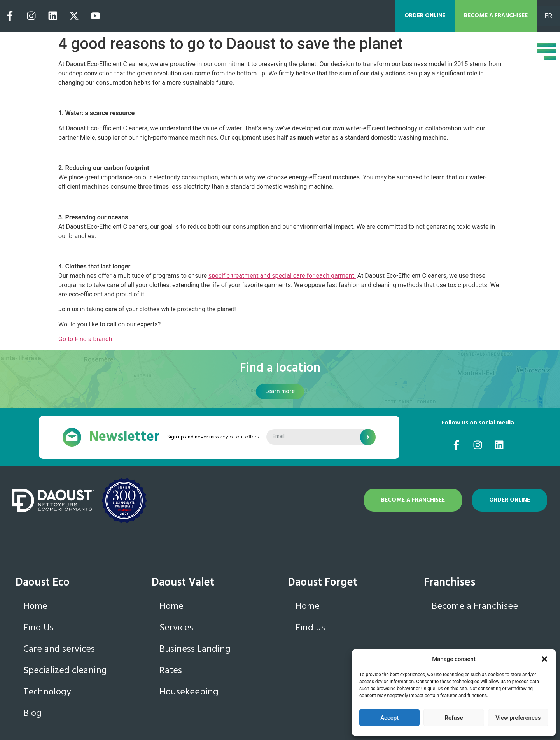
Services (176, 628)
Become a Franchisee (475, 607)
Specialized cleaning (65, 671)
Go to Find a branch (85, 339)
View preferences (518, 718)
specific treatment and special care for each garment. (282, 276)
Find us (310, 628)
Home (35, 607)
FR (549, 16)
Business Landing (195, 649)
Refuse (454, 718)
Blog (32, 714)
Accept (389, 718)
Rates (171, 671)
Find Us (38, 628)
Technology (47, 692)
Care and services (59, 649)
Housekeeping (189, 692)
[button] (544, 659)
